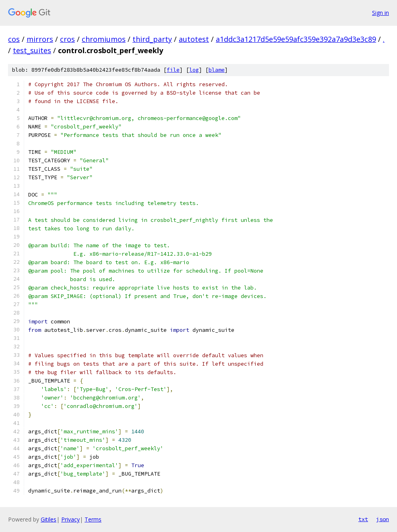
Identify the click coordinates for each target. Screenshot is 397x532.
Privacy (70, 519)
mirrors (40, 39)
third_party (152, 39)
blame (217, 70)
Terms (93, 519)
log (194, 70)
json (383, 519)
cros (67, 39)
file (173, 70)
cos (14, 39)
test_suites (32, 50)
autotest (194, 39)
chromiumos (104, 39)
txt (363, 519)
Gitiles (49, 519)
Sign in (380, 13)
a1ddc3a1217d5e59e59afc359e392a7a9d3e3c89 (296, 39)
